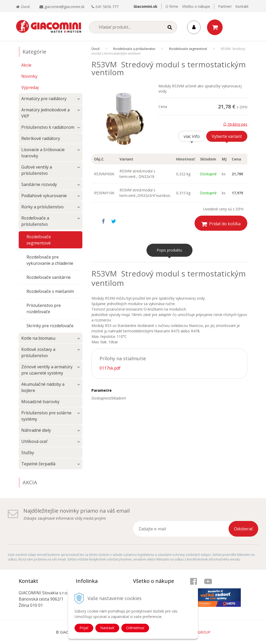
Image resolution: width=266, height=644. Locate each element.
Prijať (84, 628)
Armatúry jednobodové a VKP (45, 113)
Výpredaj (30, 87)
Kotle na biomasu (38, 338)
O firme (172, 6)
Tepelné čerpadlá (38, 464)
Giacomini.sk (145, 6)
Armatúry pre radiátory (44, 99)
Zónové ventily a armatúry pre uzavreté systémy (47, 370)
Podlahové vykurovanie (44, 196)
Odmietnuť (135, 628)
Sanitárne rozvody (39, 184)
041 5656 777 (107, 7)
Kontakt (242, 6)
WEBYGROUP (199, 632)
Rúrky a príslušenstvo (42, 207)
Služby (28, 453)
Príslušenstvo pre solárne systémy (46, 416)
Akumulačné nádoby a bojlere (43, 387)
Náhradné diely (36, 430)
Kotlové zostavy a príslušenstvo (38, 352)
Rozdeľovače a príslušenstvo (35, 221)
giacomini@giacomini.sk (64, 7)
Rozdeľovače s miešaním (50, 291)
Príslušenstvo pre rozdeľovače (44, 308)
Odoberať (243, 529)
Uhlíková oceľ (34, 441)
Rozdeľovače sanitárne (49, 277)
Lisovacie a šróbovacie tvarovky (43, 153)
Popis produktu (169, 250)
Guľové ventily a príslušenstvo (37, 170)
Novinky (29, 76)
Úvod (23, 7)
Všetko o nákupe (196, 6)
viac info (192, 136)
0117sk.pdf (110, 368)
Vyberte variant (227, 136)
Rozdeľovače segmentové (39, 240)
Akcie (26, 65)
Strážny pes (235, 124)
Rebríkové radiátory (41, 138)
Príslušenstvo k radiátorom (48, 127)
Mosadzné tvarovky (40, 402)
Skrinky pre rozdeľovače (50, 326)
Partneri (225, 6)
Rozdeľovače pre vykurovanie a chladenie (50, 260)
